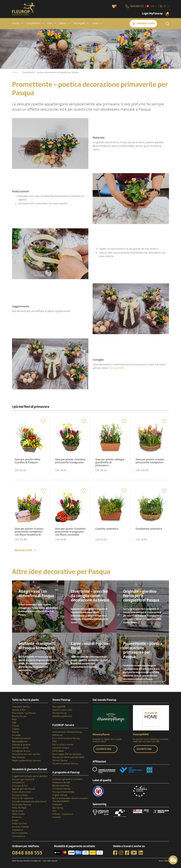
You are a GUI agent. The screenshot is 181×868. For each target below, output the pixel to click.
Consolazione (18, 836)
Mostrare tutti (23, 550)
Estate (15, 820)
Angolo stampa (60, 795)
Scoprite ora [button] (104, 749)
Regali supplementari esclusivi (26, 760)
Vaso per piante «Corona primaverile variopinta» (150, 461)
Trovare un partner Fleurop (65, 763)
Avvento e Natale (20, 826)
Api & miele (18, 811)
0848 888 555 (27, 852)
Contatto (57, 817)
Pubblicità (57, 804)
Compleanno (18, 782)
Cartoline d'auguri (61, 747)
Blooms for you (19, 716)
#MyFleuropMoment (62, 716)
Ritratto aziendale (61, 785)
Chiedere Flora (145, 23)
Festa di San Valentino (23, 798)
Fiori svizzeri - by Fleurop (24, 713)
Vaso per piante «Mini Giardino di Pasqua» (28, 461)
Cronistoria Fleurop (61, 788)
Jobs (54, 810)
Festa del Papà (19, 807)
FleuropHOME (117, 368)
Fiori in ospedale (20, 833)
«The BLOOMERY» (61, 801)
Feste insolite (18, 814)
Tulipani (16, 728)
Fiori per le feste (20, 795)
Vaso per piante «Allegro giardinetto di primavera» (110, 462)
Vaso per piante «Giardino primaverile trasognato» (68, 462)
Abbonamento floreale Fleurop (67, 732)
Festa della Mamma (22, 804)
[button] (17, 23)
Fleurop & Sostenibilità (63, 792)
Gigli (14, 722)
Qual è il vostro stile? (62, 710)
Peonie (15, 732)
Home (15, 72)
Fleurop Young (59, 713)
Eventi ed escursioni (22, 792)
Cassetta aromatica (107, 528)
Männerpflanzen (20, 741)
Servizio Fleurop (60, 760)
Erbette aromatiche (21, 738)
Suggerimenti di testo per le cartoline (30, 776)
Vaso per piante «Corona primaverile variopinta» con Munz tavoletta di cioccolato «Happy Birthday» (29, 534)
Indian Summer (19, 823)
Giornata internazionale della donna (29, 801)
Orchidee (16, 735)
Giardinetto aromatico (149, 528)
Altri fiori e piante (20, 747)
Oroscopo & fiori (20, 785)
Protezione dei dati (61, 782)
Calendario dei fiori (21, 706)
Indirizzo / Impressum (63, 814)
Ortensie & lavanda (21, 744)
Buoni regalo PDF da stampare (67, 754)
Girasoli (15, 725)
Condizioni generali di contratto (67, 779)
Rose (14, 719)
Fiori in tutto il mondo (63, 744)
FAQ (54, 741)
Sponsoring (58, 807)
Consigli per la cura (21, 751)
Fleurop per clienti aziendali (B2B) (68, 757)
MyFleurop (57, 735)
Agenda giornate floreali (24, 788)
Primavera (17, 817)
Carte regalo (58, 750)
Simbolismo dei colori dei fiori (26, 754)
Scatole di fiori (19, 710)
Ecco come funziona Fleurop (66, 738)
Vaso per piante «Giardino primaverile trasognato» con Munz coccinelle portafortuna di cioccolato (69, 534)
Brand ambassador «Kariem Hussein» (70, 798)
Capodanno (18, 829)
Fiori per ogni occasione (23, 779)
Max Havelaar (19, 757)
